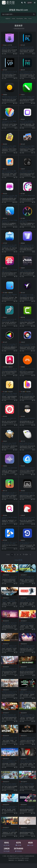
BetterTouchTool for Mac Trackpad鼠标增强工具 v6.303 (27, 493)
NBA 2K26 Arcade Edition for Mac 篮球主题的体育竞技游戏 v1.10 (9, 808)
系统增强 (5, 144)
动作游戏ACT (24, 575)
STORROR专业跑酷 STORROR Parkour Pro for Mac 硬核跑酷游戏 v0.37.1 (27, 578)
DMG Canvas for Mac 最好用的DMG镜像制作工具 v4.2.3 (9, 172)
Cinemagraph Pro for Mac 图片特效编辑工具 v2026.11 (27, 295)
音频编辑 (5, 95)
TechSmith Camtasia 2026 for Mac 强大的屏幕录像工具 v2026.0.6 (27, 321)
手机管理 (23, 466)
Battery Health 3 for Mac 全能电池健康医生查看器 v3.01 (9, 494)
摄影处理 (23, 70)
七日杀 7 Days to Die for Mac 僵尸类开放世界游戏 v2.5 (27, 761)
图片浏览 (5, 268)
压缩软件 (23, 169)
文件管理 (5, 243)
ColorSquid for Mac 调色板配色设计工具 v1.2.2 (9, 122)
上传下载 (10, 45)
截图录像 (5, 218)
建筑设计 (11, 367)
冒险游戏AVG (24, 644)
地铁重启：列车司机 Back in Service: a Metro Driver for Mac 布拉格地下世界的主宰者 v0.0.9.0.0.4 (27, 671)
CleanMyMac (20, 19)
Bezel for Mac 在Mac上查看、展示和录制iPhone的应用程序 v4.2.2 (27, 395)
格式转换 (5, 540)
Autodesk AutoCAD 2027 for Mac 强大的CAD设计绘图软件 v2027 (9, 370)
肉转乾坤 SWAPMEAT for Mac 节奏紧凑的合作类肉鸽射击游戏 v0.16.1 (27, 624)
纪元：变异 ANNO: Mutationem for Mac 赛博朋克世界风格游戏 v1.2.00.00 (27, 647)
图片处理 (23, 45)
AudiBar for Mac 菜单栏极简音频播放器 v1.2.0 (9, 469)
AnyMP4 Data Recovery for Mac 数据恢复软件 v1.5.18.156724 (27, 544)
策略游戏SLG (6, 575)
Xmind (30, 19)
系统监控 (23, 119)
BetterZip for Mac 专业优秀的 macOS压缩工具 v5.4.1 (9, 444)
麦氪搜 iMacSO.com (15, 856)
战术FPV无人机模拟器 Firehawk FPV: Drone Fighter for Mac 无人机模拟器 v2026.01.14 (9, 671)
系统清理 (5, 194)
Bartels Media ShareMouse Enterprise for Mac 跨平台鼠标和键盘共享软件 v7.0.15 (27, 445)
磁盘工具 (5, 169)
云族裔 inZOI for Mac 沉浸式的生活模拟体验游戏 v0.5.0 (10, 738)
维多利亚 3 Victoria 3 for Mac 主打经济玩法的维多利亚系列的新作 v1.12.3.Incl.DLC (10, 693)
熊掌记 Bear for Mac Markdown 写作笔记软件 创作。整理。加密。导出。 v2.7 (27, 519)
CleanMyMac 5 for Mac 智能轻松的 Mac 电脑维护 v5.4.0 (10, 196)
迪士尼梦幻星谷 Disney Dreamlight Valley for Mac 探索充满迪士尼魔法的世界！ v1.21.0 (10, 625)
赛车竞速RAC (24, 782)
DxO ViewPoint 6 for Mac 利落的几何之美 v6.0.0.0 (9, 73)
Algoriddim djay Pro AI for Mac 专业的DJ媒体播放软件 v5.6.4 (9, 98)
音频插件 (23, 268)
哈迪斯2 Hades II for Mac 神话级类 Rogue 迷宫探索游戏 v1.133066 (27, 693)
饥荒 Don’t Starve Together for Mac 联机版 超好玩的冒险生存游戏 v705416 (10, 785)
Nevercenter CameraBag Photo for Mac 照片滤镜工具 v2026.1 (10, 346)
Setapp (5, 45)
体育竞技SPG (6, 805)
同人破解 (5, 293)
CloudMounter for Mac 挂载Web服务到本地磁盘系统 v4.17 (10, 247)
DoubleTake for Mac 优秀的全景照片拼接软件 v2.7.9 (27, 147)
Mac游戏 (18, 560)
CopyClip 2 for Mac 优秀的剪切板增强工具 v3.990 (9, 147)
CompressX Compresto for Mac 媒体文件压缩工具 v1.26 (27, 172)
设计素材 (5, 119)
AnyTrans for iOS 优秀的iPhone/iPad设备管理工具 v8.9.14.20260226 (27, 469)
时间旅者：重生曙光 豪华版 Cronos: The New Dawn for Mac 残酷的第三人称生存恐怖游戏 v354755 (27, 602)
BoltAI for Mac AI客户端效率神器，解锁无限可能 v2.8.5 (9, 394)
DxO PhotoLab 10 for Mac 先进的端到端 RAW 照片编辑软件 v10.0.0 (27, 49)
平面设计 (23, 95)
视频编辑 (23, 243)
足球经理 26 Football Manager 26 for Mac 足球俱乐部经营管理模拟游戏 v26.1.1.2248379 (27, 809)
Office (26, 19)
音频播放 (5, 466)
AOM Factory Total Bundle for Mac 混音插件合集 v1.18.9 (27, 271)
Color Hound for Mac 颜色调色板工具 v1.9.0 (9, 271)
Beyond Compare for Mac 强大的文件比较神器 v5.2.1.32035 (27, 346)
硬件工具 (23, 441)
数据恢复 (23, 540)
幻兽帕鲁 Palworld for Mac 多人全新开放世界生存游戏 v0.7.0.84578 (9, 716)
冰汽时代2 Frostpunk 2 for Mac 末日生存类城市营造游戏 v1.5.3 (27, 739)
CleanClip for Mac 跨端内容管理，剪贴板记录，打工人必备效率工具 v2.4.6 (9, 296)
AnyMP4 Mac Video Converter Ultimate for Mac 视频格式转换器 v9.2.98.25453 (10, 544)
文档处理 (23, 342)
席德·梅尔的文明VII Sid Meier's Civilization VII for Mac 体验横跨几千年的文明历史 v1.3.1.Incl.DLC (27, 832)
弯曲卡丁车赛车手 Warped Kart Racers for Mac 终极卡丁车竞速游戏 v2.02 (27, 785)
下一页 (25, 554)
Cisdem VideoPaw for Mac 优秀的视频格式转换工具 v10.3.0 (27, 247)
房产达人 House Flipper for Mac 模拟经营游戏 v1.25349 (27, 715)
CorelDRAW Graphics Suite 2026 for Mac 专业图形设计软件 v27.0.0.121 (27, 98)
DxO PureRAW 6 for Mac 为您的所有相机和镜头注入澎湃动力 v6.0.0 (27, 73)
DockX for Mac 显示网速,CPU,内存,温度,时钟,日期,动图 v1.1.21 (27, 123)
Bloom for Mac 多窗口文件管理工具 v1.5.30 (9, 419)
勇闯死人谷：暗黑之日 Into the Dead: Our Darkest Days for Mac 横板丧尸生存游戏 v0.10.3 (9, 648)
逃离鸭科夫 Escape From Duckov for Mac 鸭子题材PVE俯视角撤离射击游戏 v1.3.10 (10, 831)
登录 (30, 3)
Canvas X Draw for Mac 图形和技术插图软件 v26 (9, 320)
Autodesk (5, 367)
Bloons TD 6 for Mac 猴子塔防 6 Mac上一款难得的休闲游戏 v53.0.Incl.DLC (9, 578)
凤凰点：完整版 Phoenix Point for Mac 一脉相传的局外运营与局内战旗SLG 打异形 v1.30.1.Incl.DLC (10, 602)
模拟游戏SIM (6, 621)
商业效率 (11, 392)
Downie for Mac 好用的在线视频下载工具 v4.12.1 (9, 48)
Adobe (13, 19)
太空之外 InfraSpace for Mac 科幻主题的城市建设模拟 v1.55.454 (10, 762)
